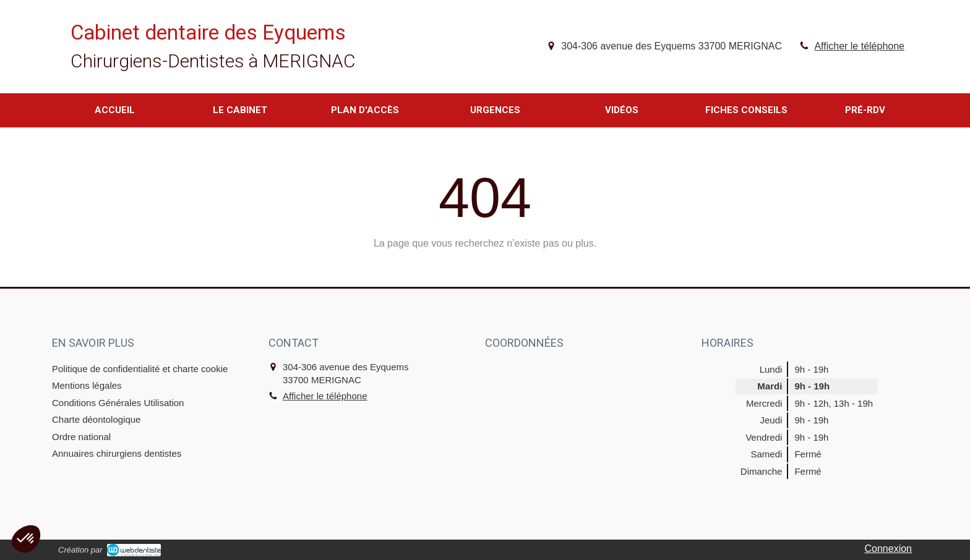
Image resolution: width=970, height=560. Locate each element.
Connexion (889, 549)
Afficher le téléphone (859, 46)
